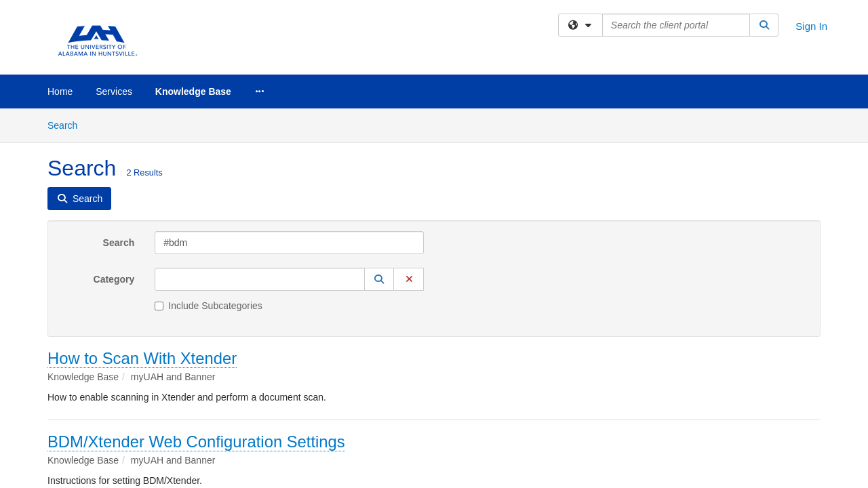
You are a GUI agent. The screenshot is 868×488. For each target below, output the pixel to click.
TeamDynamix (438, 423)
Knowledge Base (193, 91)
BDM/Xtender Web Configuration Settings (196, 333)
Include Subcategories (209, 197)
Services (114, 91)
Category (114, 171)
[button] (379, 171)
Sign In (811, 26)
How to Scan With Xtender (142, 250)
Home (60, 91)
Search (119, 134)
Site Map (494, 423)
